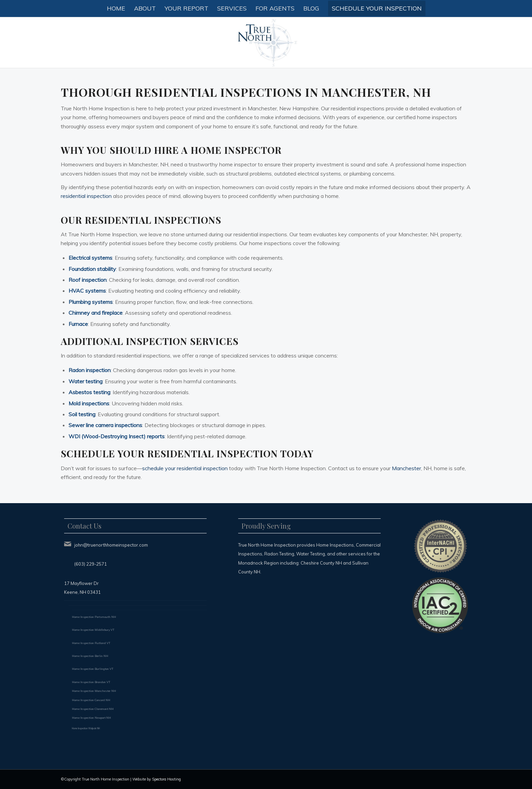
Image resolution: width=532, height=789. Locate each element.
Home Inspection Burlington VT (93, 669)
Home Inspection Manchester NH (94, 691)
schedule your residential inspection (185, 468)
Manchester (406, 468)
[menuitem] (116, 8)
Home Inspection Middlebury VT (93, 630)
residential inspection (86, 196)
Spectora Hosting (166, 779)
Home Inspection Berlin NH (90, 656)
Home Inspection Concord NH (91, 700)
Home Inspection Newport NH (91, 718)
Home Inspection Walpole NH (86, 728)
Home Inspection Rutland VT (91, 643)
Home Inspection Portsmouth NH (94, 617)
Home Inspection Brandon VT (91, 682)
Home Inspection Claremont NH (93, 709)
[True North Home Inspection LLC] (266, 42)
